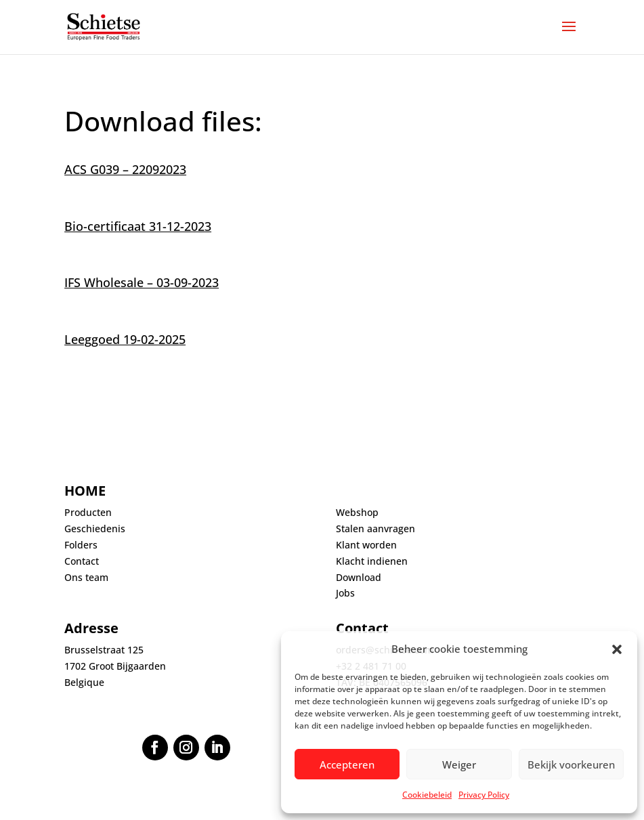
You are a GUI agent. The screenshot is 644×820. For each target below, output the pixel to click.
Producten (88, 512)
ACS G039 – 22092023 (125, 169)
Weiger (459, 764)
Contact (82, 561)
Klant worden (366, 545)
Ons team (86, 577)
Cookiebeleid (427, 795)
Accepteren (347, 764)
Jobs (345, 593)
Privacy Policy (484, 795)
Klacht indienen (372, 561)
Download (359, 577)
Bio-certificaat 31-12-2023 (138, 226)
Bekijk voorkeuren (571, 764)
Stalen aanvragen (375, 528)
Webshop (357, 512)
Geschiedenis (95, 528)
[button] (617, 649)
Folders (81, 545)
